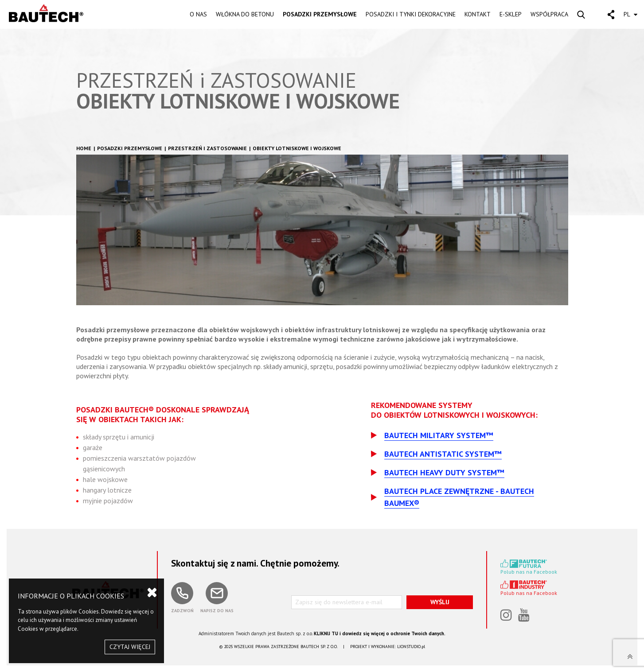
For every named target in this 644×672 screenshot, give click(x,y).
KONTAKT (478, 14)
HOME (84, 148)
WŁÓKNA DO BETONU (245, 14)
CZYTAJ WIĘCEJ (130, 647)
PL (630, 14)
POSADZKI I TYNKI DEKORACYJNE (411, 14)
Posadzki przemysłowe (130, 148)
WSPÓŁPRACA (549, 14)
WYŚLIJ (440, 602)
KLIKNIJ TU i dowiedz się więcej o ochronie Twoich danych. (380, 633)
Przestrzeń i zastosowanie (207, 148)
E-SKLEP (511, 14)
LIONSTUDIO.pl (411, 647)
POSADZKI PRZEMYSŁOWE (320, 14)
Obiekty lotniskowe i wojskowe (297, 148)
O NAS (198, 14)
